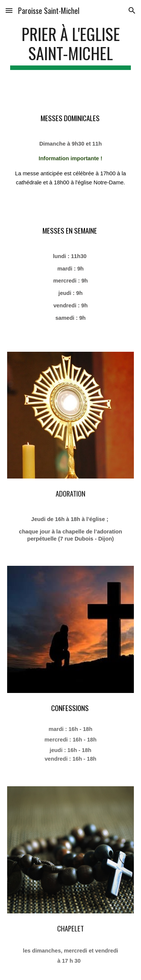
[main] (71, 47)
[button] (9, 10)
